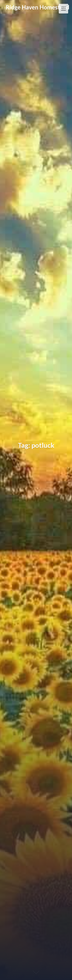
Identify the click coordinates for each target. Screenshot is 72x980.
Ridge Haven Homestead (38, 7)
